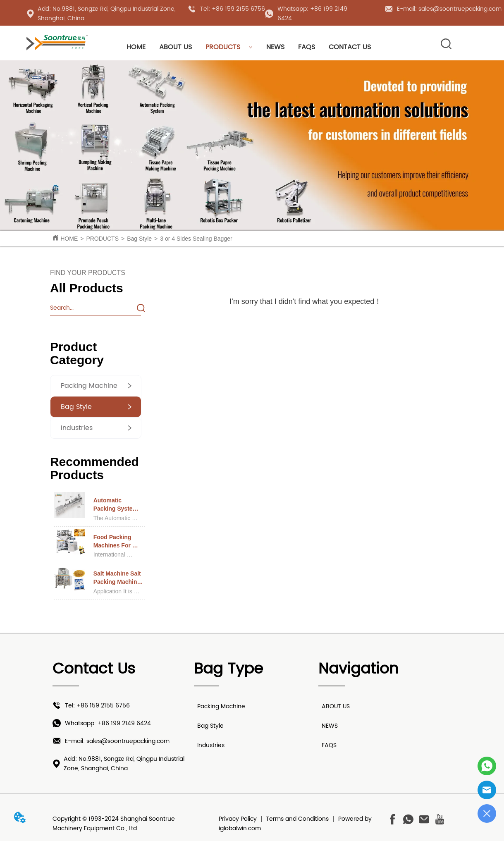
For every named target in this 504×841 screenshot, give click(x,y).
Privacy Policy (238, 819)
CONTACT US (350, 47)
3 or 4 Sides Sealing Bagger (196, 239)
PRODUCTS (229, 47)
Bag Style (139, 239)
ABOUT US (176, 47)
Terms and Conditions (297, 819)
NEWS (275, 47)
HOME (136, 47)
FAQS (307, 47)
